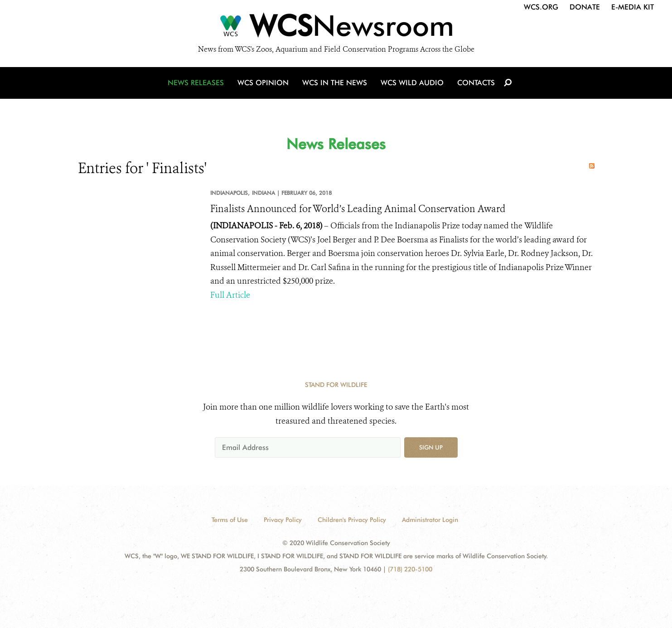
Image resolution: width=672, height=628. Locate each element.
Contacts (476, 83)
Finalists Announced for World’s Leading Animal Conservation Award (358, 209)
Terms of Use (230, 520)
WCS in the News (335, 83)
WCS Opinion (263, 83)
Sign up (431, 447)
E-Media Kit (633, 7)
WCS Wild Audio (412, 83)
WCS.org (541, 7)
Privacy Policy (283, 520)
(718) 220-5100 (410, 569)
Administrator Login (430, 520)
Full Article (230, 295)
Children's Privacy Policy (352, 520)
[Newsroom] (336, 28)
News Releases (196, 83)
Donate (585, 7)
